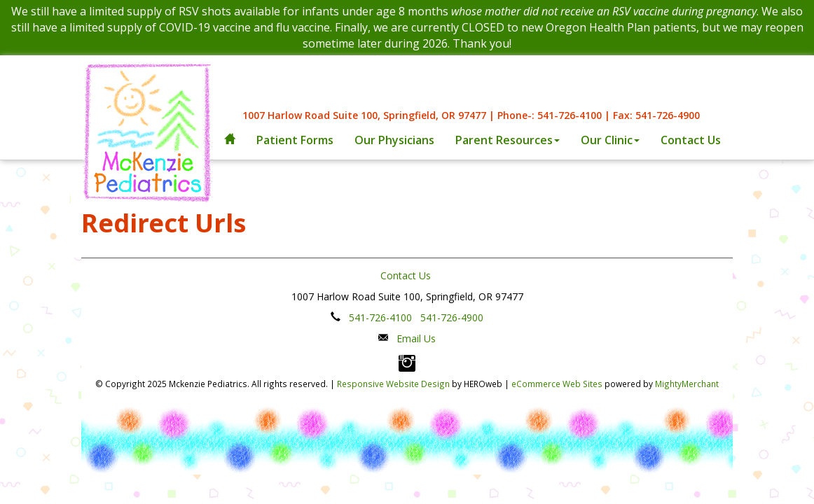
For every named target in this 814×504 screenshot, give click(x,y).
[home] (230, 140)
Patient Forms (295, 140)
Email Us (416, 338)
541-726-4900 (452, 317)
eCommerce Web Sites (557, 384)
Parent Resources (508, 140)
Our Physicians (394, 140)
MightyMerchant (687, 384)
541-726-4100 (380, 317)
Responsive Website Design (393, 384)
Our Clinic (610, 140)
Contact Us (691, 140)
